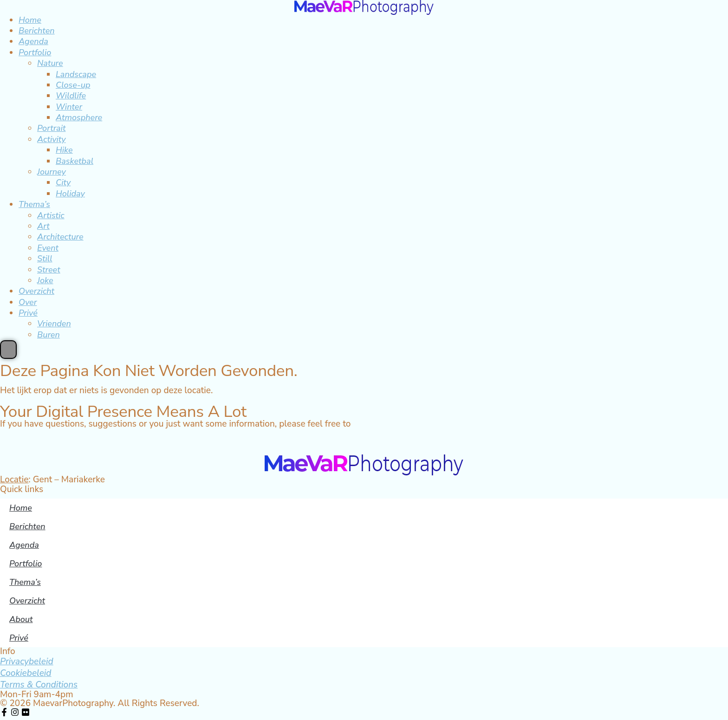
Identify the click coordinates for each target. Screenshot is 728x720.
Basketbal (75, 161)
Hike (64, 150)
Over (28, 302)
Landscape (76, 74)
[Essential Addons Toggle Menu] (8, 350)
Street (49, 270)
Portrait (51, 128)
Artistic (51, 215)
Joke (45, 280)
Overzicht (36, 291)
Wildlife (71, 96)
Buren (49, 335)
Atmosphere (79, 117)
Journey (52, 172)
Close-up (73, 85)
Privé (28, 313)
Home (30, 20)
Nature (50, 63)
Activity (52, 139)
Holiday (70, 194)
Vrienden (54, 324)
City (63, 182)
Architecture (60, 237)
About (21, 619)
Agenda (33, 41)
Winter (69, 107)
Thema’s (34, 204)
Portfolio (35, 52)
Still (45, 259)
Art (43, 226)
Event (48, 248)
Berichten (37, 31)
